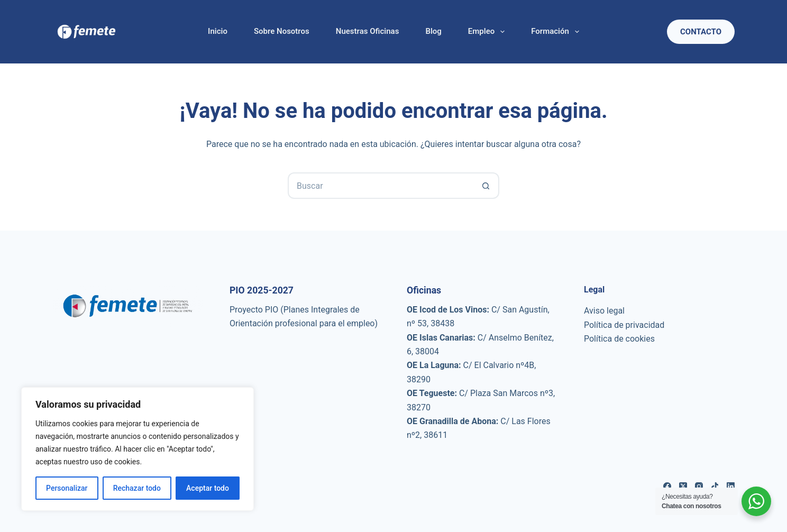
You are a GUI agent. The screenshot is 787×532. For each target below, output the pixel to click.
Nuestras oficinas (368, 31)
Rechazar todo (137, 488)
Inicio (218, 31)
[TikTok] (715, 486)
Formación (557, 32)
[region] (138, 449)
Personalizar (67, 488)
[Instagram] (699, 486)
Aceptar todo (208, 488)
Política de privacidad (624, 325)
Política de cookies (619, 339)
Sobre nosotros (282, 31)
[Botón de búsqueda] (486, 186)
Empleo (488, 32)
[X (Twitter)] (683, 486)
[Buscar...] (380, 186)
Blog (433, 31)
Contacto (701, 32)
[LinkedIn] (731, 486)
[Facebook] (667, 486)
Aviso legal (604, 311)
